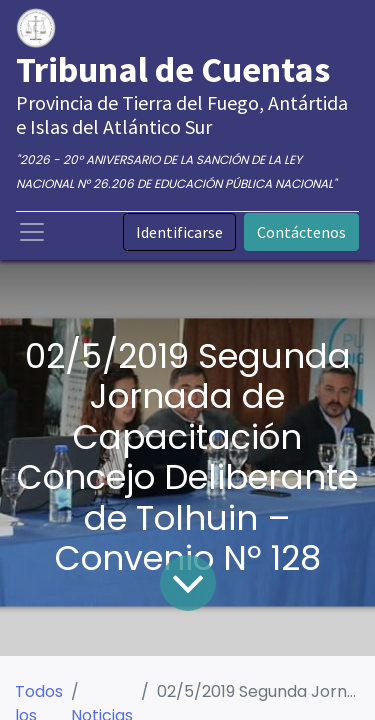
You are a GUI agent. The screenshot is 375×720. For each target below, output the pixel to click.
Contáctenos (301, 232)
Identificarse (179, 232)
